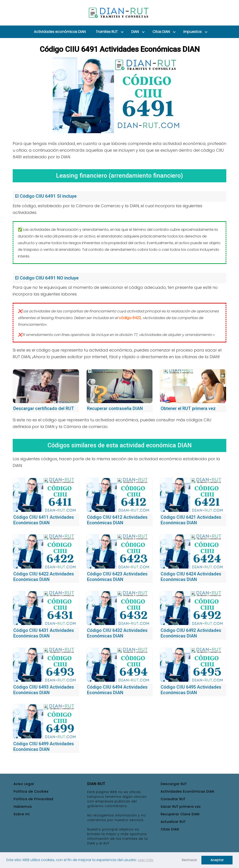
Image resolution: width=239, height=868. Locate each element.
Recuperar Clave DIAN (180, 814)
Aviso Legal (24, 784)
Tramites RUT (107, 32)
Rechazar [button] (189, 860)
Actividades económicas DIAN (60, 32)
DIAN (135, 32)
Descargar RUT (174, 784)
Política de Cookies (31, 792)
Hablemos (23, 807)
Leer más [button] (146, 860)
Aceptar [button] (217, 860)
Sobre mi (22, 814)
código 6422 (130, 318)
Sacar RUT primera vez (181, 807)
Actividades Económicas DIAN (187, 792)
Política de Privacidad (33, 799)
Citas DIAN (161, 32)
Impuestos (192, 32)
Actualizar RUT (173, 822)
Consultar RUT (173, 799)
